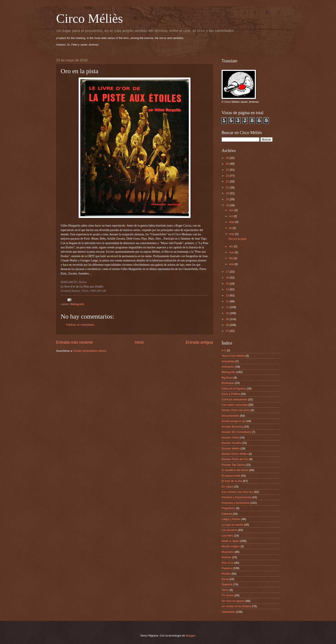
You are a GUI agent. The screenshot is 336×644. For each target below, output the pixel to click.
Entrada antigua (199, 342)
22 (228, 181)
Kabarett (227, 514)
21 (228, 187)
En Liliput (227, 487)
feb (231, 258)
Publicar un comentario (80, 325)
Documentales (230, 416)
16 (228, 278)
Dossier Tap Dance (233, 465)
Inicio (139, 342)
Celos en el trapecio (234, 388)
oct (231, 216)
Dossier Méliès (231, 448)
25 (228, 164)
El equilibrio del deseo (235, 470)
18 (228, 205)
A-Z (224, 350)
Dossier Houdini (231, 443)
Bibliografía (77, 304)
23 (228, 176)
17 (228, 272)
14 (228, 289)
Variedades (228, 612)
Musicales (228, 552)
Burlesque (228, 383)
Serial (225, 579)
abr (231, 246)
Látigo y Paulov (231, 519)
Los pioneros (229, 530)
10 (228, 313)
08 (228, 325)
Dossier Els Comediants (236, 432)
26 (228, 158)
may (232, 234)
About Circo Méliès (233, 356)
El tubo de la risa (232, 481)
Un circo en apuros (233, 601)
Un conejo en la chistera (236, 606)
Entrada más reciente (74, 342)
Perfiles (226, 574)
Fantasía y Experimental (236, 497)
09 (228, 319)
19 (228, 199)
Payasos (227, 568)
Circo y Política (231, 394)
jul (231, 228)
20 (228, 193)
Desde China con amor (236, 410)
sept (232, 222)
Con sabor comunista (235, 405)
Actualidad (228, 361)
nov (232, 210)
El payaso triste (231, 476)
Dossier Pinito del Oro (235, 459)
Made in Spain (230, 541)
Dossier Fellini (230, 438)
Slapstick (227, 584)
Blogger (190, 636)
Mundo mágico (231, 546)
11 (228, 307)
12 (228, 301)
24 (228, 170)
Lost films (227, 536)
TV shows (228, 595)
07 (228, 331)
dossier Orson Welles (235, 454)
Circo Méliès (90, 18)
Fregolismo (228, 508)
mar (232, 252)
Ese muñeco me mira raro (237, 492)
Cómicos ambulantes (234, 399)
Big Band (227, 378)
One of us (228, 563)
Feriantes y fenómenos (236, 503)
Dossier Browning (232, 427)
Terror (225, 590)
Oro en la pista (237, 239)
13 (228, 295)
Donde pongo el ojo (234, 421)
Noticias (226, 557)
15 (228, 284)
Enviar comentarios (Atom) (90, 351)
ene (232, 264)
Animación (228, 367)
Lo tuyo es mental (232, 525)
